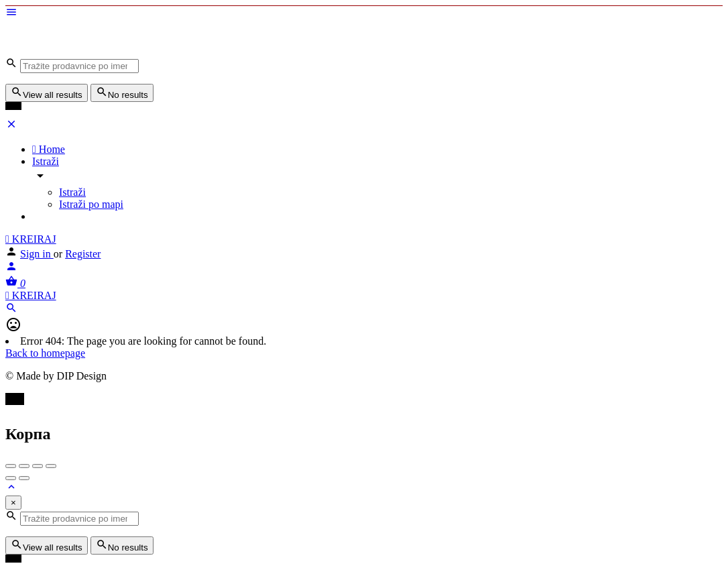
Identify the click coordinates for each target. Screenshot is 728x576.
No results (122, 93)
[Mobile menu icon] (364, 13)
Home (49, 149)
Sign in (37, 254)
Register (83, 254)
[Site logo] (106, 51)
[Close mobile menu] (11, 126)
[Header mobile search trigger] (11, 310)
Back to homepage (45, 353)
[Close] (13, 503)
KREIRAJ (31, 239)
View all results (47, 93)
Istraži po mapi (91, 204)
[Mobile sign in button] (11, 269)
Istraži (46, 161)
